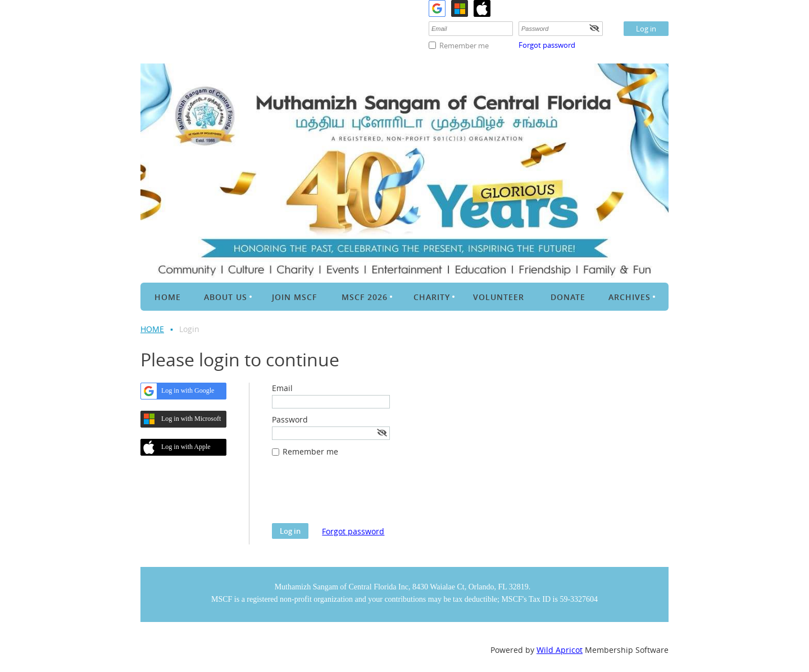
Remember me (464, 46)
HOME (152, 329)
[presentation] (357, 496)
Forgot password (547, 45)
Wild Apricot (560, 650)
